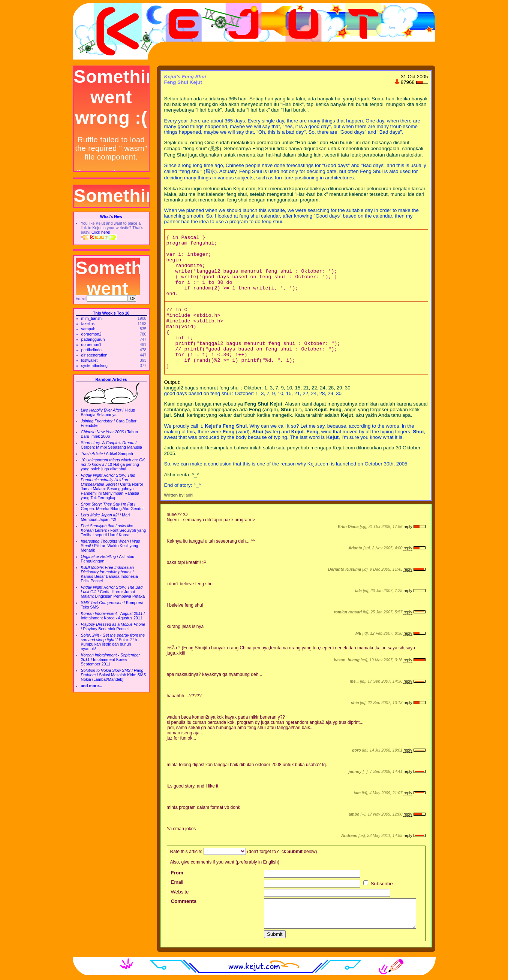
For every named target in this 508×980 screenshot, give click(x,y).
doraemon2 (91, 334)
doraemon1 (91, 345)
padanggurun (93, 339)
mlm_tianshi (92, 318)
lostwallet (90, 360)
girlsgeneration (94, 355)
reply (408, 527)
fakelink (88, 324)
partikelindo (92, 350)
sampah (88, 329)
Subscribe (378, 884)
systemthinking (94, 365)
